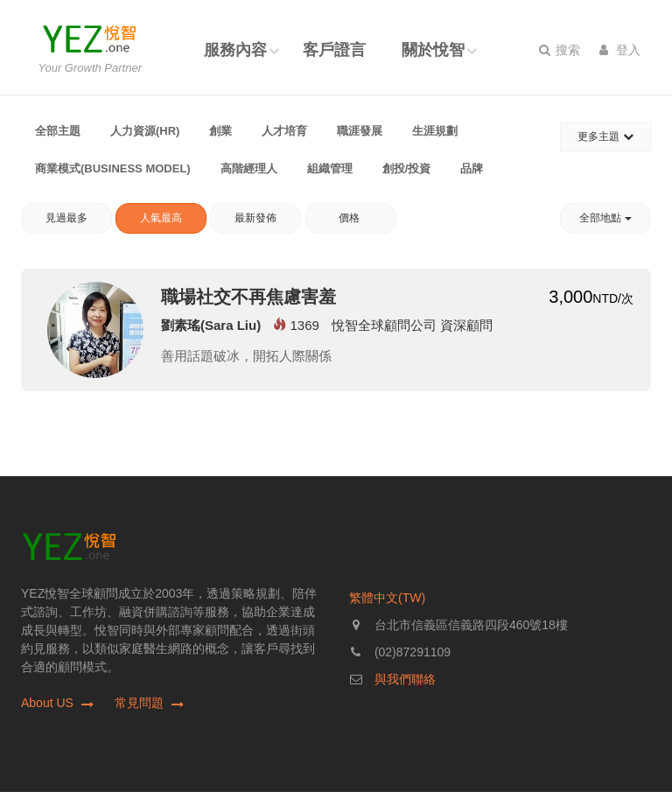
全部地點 (605, 218)
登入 (620, 50)
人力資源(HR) (145, 131)
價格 (350, 218)
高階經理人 (249, 168)
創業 (220, 131)
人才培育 (284, 131)
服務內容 (235, 50)
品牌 (472, 168)
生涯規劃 (435, 131)
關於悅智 (433, 50)
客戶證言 (334, 50)
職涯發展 (360, 131)
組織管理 (330, 168)
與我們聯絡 (405, 679)
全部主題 (58, 131)
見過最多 (66, 218)
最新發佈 (255, 218)
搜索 (560, 50)
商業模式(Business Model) (113, 168)
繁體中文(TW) (387, 598)
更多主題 (605, 137)
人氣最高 (161, 218)
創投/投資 (407, 168)
